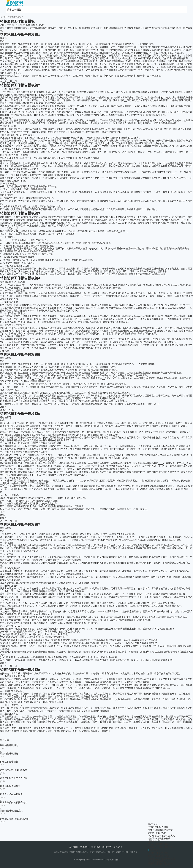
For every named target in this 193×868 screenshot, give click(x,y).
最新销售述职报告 (9, 745)
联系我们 (85, 847)
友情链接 (118, 847)
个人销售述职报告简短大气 (161, 836)
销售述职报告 (14, 10)
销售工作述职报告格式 (159, 838)
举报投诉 (96, 847)
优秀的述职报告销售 (158, 827)
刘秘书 (4, 17)
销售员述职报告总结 (158, 861)
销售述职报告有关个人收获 (14, 778)
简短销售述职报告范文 (11, 811)
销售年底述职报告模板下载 (161, 859)
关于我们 (73, 847)
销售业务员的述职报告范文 (14, 802)
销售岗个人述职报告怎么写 (14, 770)
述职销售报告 (155, 841)
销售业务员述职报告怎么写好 (15, 819)
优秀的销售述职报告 (158, 844)
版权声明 (107, 847)
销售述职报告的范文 (10, 786)
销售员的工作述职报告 (159, 856)
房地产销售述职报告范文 (160, 830)
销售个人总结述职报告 (11, 794)
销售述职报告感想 (9, 762)
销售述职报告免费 (157, 833)
